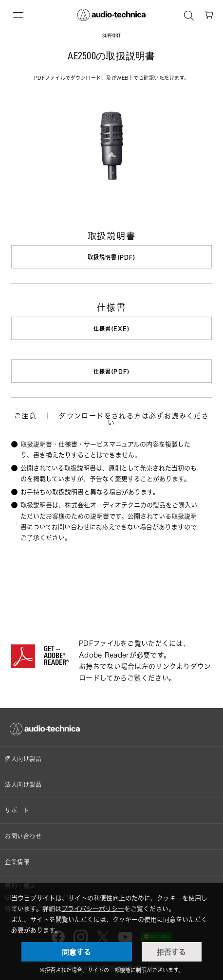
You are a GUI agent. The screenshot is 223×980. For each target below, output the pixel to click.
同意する (76, 952)
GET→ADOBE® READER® (56, 657)
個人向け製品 (23, 759)
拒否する (171, 952)
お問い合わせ (23, 836)
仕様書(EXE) (112, 329)
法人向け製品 (23, 785)
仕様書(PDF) (111, 371)
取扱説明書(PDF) (111, 257)
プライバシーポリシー (93, 909)
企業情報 (17, 862)
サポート (17, 811)
